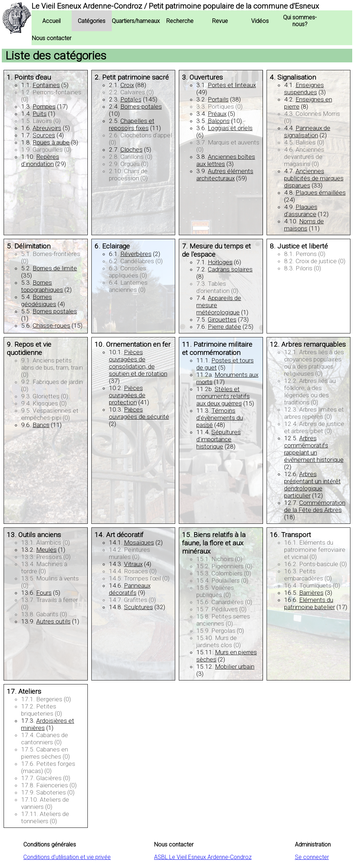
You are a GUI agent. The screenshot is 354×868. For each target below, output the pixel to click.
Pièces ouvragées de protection (127, 395)
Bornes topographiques (42, 286)
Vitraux (133, 564)
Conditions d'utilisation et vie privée (67, 857)
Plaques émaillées (321, 193)
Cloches (131, 150)
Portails (218, 99)
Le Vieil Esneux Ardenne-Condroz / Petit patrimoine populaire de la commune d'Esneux (175, 6)
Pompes (44, 106)
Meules (46, 550)
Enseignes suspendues (304, 89)
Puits (40, 114)
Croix (127, 85)
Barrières (311, 593)
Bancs (41, 425)
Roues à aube (51, 142)
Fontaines (46, 85)
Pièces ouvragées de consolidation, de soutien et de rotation (138, 363)
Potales (131, 99)
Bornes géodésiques (39, 300)
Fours (44, 593)
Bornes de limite (55, 268)
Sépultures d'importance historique (219, 439)
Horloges (220, 262)
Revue (220, 21)
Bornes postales (55, 311)
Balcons (219, 121)
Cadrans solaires (230, 269)
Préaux (217, 114)
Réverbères (136, 254)
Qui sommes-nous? (300, 21)
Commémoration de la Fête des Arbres (315, 506)
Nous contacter (52, 38)
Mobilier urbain (235, 667)
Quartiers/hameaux (136, 21)
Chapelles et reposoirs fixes (132, 124)
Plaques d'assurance (301, 210)
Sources (44, 135)
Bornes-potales (141, 106)
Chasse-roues (51, 326)
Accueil (51, 21)
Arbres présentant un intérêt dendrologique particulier (312, 485)
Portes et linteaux (232, 85)
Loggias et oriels (230, 128)
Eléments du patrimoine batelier (310, 603)
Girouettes (222, 319)
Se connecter (312, 857)
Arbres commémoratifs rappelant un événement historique (314, 449)
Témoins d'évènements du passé (220, 418)
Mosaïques (139, 542)
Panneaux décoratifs (130, 589)
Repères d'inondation (40, 160)
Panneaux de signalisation (307, 132)
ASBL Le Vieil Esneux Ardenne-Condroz (203, 857)
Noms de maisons (304, 225)
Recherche (180, 21)
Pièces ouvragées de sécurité (139, 413)
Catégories (92, 21)
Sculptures (138, 607)
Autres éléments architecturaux (225, 175)
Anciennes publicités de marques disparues (314, 178)
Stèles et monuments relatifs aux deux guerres (223, 396)
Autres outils (53, 621)
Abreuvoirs (47, 128)
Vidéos (260, 21)
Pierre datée (224, 327)
